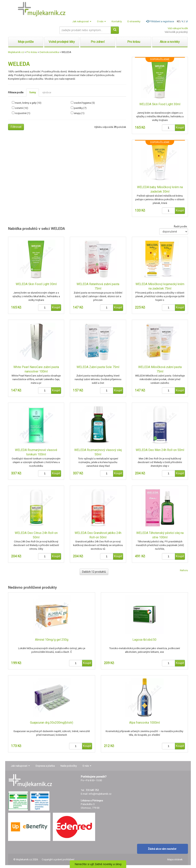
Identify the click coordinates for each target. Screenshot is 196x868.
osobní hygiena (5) (84, 103)
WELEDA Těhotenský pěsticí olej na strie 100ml (160, 535)
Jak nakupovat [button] (82, 21)
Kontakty (117, 21)
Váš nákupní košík (178, 28)
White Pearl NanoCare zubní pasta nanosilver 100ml (36, 369)
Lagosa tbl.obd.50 (144, 640)
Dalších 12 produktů (94, 572)
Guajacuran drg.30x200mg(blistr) (52, 723)
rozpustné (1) (23, 113)
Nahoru (184, 570)
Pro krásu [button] (134, 42)
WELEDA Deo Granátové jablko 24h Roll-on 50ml (98, 535)
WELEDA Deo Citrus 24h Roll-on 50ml (36, 535)
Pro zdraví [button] (98, 42)
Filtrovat (16, 127)
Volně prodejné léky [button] (62, 42)
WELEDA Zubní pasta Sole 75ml (98, 367)
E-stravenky (134, 21)
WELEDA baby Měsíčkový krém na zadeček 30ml (160, 189)
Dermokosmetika (49, 52)
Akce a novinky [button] (170, 42)
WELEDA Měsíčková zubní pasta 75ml (160, 369)
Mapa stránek (175, 859)
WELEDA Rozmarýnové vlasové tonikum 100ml (36, 452)
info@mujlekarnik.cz (100, 794)
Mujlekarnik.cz (16, 52)
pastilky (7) (80, 108)
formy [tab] (33, 92)
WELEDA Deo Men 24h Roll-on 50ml (160, 450)
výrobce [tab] (47, 92)
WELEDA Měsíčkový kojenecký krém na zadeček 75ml (160, 286)
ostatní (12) (22, 108)
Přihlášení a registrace (160, 21)
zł (187, 21)
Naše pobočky (69, 766)
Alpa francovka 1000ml (145, 723)
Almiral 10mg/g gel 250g (52, 640)
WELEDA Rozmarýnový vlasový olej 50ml (98, 452)
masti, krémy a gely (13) (28, 103)
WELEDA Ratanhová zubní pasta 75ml (98, 286)
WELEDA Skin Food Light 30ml (160, 104)
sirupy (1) (79, 113)
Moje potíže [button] (26, 42)
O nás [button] (101, 21)
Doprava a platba (45, 766)
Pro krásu (32, 52)
